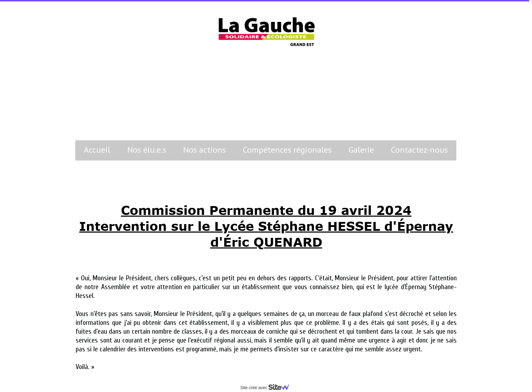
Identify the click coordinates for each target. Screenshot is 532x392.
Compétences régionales (287, 150)
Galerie (361, 150)
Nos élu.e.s (147, 150)
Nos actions (204, 150)
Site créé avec (268, 388)
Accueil (97, 150)
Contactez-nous (419, 150)
